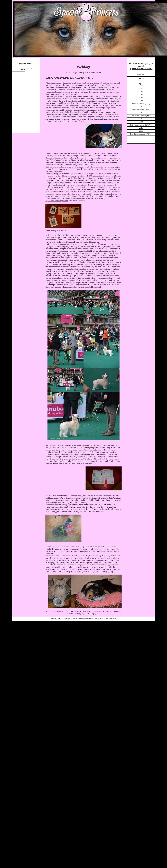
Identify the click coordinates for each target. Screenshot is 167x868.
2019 (141, 91)
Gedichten (141, 74)
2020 (141, 88)
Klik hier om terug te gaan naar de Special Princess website (141, 66)
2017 (141, 94)
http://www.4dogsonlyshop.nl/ (57, 201)
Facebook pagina (92, 614)
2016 (141, 98)
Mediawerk (141, 79)
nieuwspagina (53, 196)
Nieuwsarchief (26, 69)
